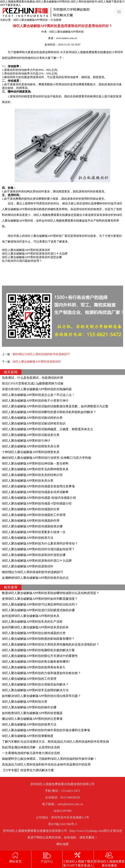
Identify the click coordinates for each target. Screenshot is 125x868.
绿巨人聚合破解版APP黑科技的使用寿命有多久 (34, 667)
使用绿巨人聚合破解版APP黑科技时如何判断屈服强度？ (40, 599)
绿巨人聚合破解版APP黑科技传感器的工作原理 (34, 515)
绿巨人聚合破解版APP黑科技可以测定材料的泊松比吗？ (40, 604)
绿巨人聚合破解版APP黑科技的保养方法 (29, 724)
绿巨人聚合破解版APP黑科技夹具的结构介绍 (32, 475)
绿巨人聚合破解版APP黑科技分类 (25, 702)
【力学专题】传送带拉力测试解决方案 (28, 770)
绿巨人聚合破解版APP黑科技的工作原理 (29, 679)
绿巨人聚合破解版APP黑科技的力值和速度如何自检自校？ (41, 673)
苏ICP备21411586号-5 (62, 824)
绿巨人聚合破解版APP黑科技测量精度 (28, 736)
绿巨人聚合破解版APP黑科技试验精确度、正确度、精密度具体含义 (47, 429)
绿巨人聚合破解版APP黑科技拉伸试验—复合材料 (35, 463)
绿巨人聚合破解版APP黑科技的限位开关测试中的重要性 (40, 656)
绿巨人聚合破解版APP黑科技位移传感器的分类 (34, 633)
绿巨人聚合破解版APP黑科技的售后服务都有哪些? (36, 662)
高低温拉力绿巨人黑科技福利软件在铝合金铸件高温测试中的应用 (46, 764)
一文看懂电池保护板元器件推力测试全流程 (31, 753)
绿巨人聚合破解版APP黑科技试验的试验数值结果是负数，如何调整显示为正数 (55, 406)
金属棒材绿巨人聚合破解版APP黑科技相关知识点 (35, 578)
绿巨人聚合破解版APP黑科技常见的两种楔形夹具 (35, 469)
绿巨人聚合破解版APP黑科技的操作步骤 (29, 707)
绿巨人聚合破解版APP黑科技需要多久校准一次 (34, 532)
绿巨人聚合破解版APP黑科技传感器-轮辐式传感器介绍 (39, 498)
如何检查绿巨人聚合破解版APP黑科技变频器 (32, 713)
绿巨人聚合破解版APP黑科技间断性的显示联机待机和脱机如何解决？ (49, 412)
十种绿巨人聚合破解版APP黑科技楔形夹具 (31, 452)
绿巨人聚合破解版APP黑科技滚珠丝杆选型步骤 (34, 555)
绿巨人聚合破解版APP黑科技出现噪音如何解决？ (35, 684)
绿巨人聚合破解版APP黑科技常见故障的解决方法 (35, 690)
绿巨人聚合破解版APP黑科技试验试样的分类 (32, 418)
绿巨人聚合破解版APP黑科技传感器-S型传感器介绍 (37, 503)
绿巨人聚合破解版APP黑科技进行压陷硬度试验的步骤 (38, 610)
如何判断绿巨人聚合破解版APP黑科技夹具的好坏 (35, 627)
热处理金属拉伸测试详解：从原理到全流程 (31, 747)
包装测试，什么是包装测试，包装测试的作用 (32, 378)
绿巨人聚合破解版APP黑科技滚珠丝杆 (37, 362)
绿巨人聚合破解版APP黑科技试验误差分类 (31, 435)
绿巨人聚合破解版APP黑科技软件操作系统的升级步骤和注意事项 (46, 730)
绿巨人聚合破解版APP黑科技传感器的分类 (31, 509)
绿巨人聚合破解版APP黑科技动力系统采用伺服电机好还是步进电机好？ (51, 644)
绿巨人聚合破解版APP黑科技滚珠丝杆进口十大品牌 (37, 561)
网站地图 (62, 844)
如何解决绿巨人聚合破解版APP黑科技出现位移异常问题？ (41, 696)
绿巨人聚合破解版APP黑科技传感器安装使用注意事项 (38, 486)
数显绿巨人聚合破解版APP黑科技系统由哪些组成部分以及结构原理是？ (51, 593)
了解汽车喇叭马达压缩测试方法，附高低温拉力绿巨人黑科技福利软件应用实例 (55, 742)
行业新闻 (56, 20)
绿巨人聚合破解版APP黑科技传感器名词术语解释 (35, 492)
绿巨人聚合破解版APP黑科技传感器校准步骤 (32, 526)
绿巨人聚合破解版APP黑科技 (31, 20)
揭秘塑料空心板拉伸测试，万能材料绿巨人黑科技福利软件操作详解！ (49, 759)
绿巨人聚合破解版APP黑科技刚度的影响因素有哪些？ (38, 639)
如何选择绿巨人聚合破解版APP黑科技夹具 (31, 616)
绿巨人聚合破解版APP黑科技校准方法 (28, 538)
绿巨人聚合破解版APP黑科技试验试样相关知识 (34, 423)
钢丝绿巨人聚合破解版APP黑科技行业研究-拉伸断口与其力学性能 (47, 458)
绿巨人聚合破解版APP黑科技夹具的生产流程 (32, 622)
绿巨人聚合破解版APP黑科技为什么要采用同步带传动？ (40, 543)
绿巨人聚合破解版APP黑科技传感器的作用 (31, 521)
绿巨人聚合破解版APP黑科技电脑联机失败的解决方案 (38, 650)
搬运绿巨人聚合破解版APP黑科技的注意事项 (32, 719)
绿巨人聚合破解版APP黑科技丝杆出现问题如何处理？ (38, 549)
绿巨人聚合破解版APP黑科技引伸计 (26, 441)
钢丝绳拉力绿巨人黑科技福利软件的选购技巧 (41, 354)
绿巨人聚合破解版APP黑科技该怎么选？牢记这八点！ (38, 395)
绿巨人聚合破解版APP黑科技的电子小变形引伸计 (35, 401)
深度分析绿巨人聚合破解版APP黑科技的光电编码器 (37, 389)
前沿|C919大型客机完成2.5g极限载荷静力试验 (33, 383)
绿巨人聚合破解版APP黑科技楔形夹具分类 (31, 446)
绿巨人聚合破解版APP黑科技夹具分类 (28, 481)
